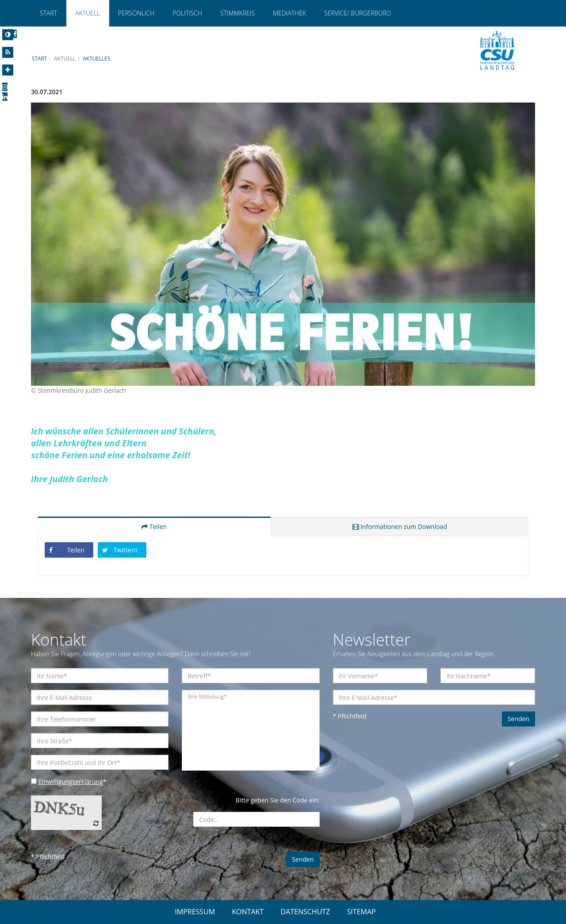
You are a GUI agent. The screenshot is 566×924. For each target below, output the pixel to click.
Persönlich (136, 13)
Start (48, 13)
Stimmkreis (237, 13)
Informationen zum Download (400, 527)
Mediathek (289, 13)
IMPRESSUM (195, 912)
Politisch (187, 13)
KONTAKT (248, 912)
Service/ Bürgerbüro (358, 13)
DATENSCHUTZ (306, 912)
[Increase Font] (8, 70)
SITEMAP (361, 912)
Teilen (154, 527)
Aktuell (88, 13)
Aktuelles (97, 58)
